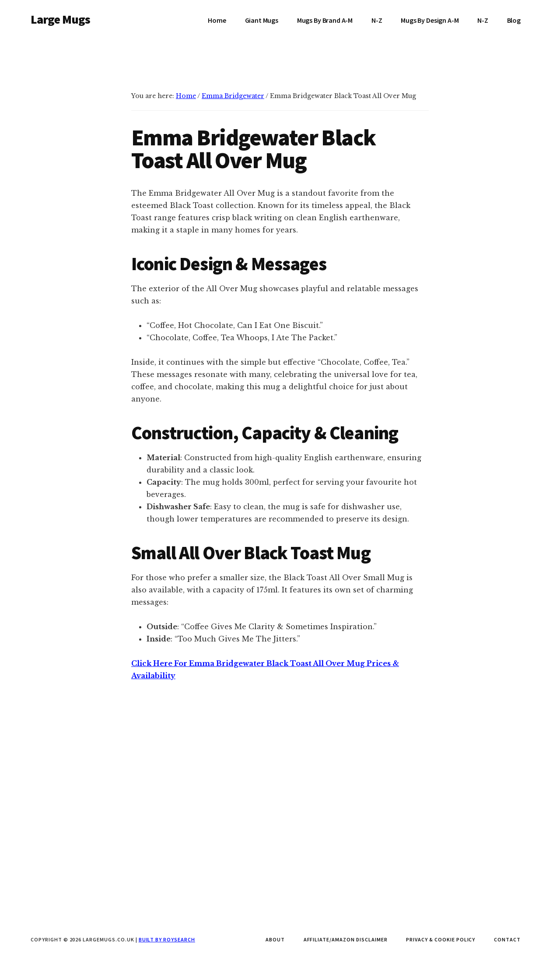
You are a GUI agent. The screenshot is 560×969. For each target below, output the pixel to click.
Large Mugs (61, 19)
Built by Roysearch (167, 939)
